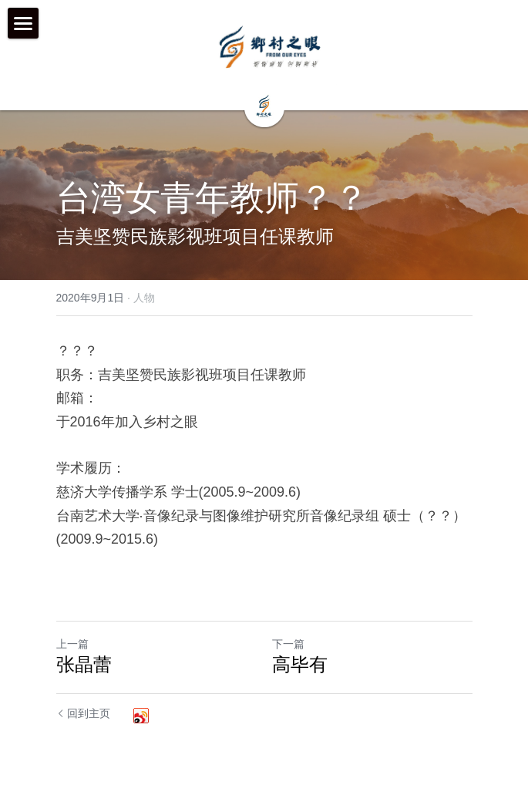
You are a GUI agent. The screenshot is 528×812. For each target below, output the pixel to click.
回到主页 (84, 713)
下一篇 (288, 644)
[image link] (271, 46)
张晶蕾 (84, 664)
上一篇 (72, 644)
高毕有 (300, 664)
